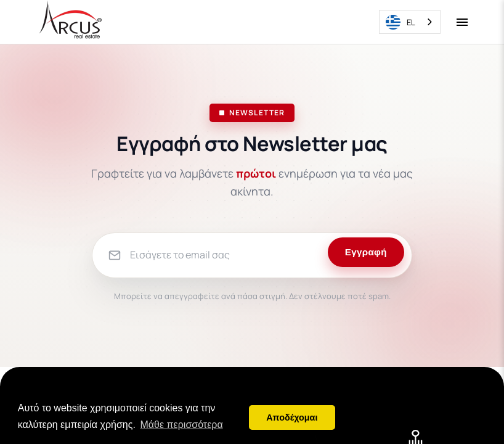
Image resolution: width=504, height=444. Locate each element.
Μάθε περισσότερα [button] (182, 425)
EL (400, 22)
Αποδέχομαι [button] (292, 417)
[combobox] (410, 22)
